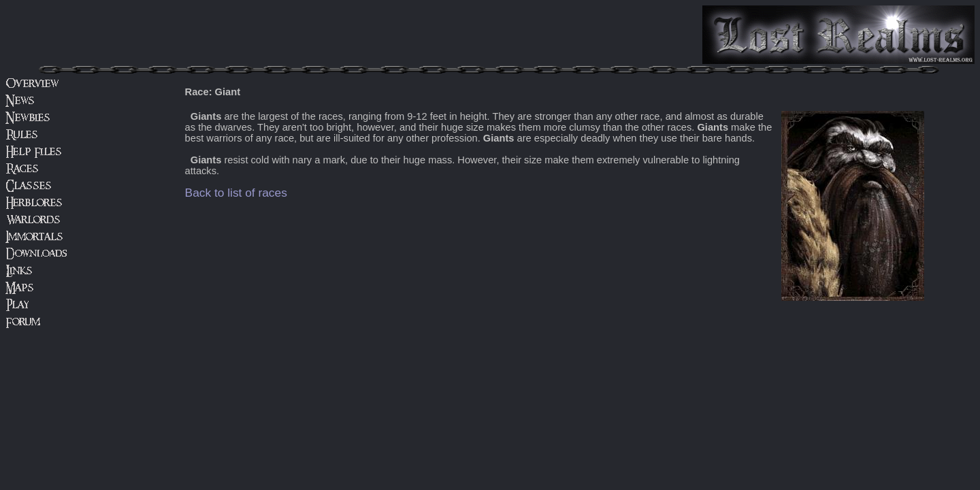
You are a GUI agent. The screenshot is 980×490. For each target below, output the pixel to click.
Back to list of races (236, 193)
